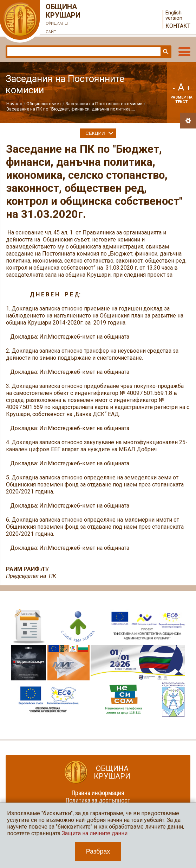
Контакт (178, 26)
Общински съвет (44, 104)
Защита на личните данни (95, 833)
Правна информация (98, 793)
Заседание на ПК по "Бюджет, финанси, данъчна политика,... (71, 109)
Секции (95, 133)
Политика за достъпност (98, 800)
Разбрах (98, 851)
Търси (165, 52)
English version (174, 15)
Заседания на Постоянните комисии (104, 104)
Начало (14, 104)
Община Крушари (63, 19)
